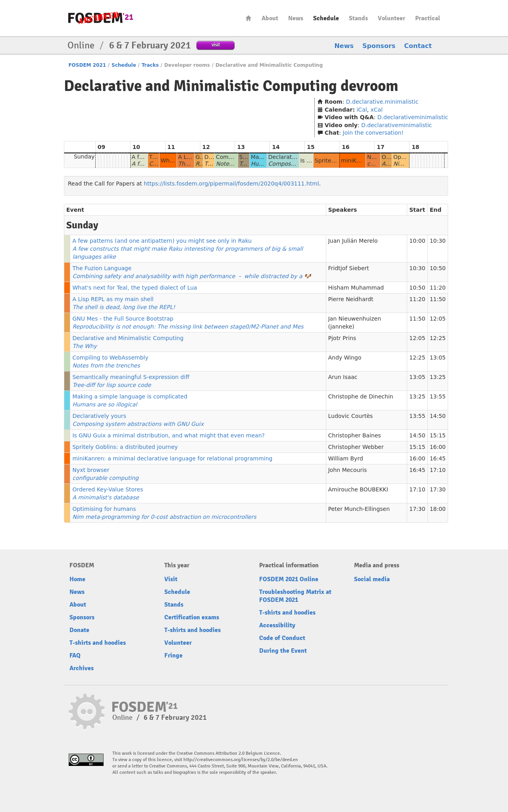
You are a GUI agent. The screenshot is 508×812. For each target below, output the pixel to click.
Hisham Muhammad (356, 288)
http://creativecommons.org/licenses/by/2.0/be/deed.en (241, 760)
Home (248, 18)
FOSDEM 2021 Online (289, 579)
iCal (362, 110)
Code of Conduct (282, 638)
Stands (358, 18)
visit (216, 45)
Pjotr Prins (342, 338)
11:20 (438, 288)
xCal (377, 110)
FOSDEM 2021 (87, 65)
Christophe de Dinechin (361, 396)
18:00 (438, 509)
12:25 (438, 338)
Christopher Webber (356, 447)
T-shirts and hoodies (98, 643)
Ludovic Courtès (351, 416)
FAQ (75, 655)
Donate (79, 630)
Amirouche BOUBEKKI (358, 489)
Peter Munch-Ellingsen (359, 509)
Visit (171, 579)
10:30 (438, 241)
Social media (372, 579)
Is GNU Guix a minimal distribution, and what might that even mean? (168, 435)
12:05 (438, 319)
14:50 (438, 416)
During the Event (283, 651)
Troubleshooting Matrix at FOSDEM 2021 (295, 596)
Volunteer (392, 18)
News (296, 18)
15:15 (438, 435)
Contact (418, 46)
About (270, 18)
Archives (82, 668)
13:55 (438, 396)
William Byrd (346, 458)
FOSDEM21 (101, 18)
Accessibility (277, 625)
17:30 (438, 489)
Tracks (150, 65)
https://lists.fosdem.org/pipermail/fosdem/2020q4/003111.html (231, 184)
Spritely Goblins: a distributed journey (125, 447)
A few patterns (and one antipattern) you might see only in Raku (188, 249)
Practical (428, 18)
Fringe (173, 655)
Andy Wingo (345, 358)
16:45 (438, 458)
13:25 (438, 377)
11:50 (438, 299)
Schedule (326, 18)
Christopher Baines (355, 435)
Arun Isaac (343, 377)
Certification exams (192, 617)
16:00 (438, 447)
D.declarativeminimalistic (413, 117)
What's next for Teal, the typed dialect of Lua (135, 288)
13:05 (438, 358)
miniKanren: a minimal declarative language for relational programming (172, 458)
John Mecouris (348, 470)
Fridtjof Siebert (349, 268)
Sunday (84, 157)
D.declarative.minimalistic (382, 102)
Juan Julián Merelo (353, 241)
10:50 (438, 268)
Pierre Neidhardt (351, 299)
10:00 (417, 241)
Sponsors (379, 46)
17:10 (438, 470)
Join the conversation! (373, 133)
